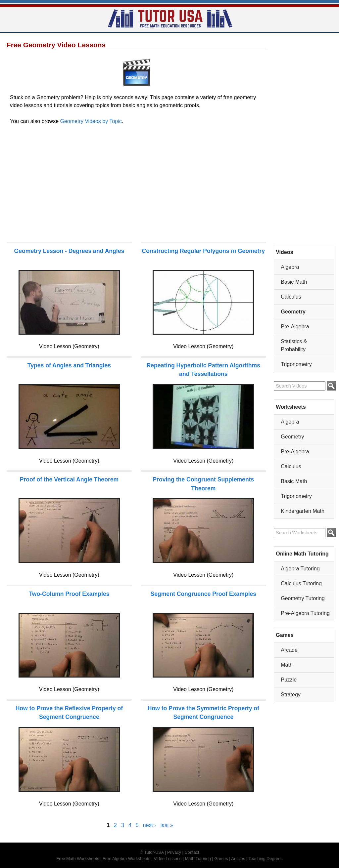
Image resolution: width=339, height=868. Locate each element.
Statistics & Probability (294, 345)
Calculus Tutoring (301, 583)
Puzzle (289, 680)
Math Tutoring (198, 859)
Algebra (290, 267)
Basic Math (294, 282)
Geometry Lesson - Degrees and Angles (69, 251)
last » (167, 825)
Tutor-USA (154, 852)
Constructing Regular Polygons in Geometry (203, 251)
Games (285, 635)
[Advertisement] (137, 186)
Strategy (291, 695)
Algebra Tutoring (300, 569)
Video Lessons (168, 859)
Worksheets (291, 407)
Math (287, 665)
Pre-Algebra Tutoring (305, 613)
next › (150, 825)
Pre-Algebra (295, 327)
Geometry (293, 312)
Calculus (291, 297)
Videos (284, 252)
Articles (238, 859)
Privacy (174, 852)
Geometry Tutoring (303, 598)
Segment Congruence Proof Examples (203, 594)
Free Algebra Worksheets (126, 859)
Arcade (289, 650)
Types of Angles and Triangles (69, 365)
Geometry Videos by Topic (91, 121)
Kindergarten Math (303, 511)
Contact (192, 852)
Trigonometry (296, 364)
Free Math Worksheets (78, 859)
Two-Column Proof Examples (69, 594)
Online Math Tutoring (302, 554)
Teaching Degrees (266, 859)
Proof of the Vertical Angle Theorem (69, 479)
